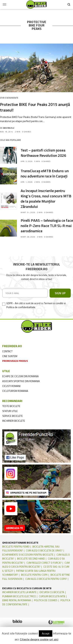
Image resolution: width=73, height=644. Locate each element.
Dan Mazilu (9, 128)
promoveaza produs (15, 361)
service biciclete (12, 416)
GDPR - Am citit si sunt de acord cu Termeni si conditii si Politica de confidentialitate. (36, 305)
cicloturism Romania (15, 391)
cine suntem (10, 356)
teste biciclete (11, 406)
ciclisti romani (11, 386)
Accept (46, 633)
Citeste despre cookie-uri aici (39, 639)
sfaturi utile (10, 411)
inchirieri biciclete (14, 421)
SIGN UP (60, 293)
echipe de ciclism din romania (20, 376)
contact (7, 351)
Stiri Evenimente (9, 98)
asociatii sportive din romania (21, 381)
